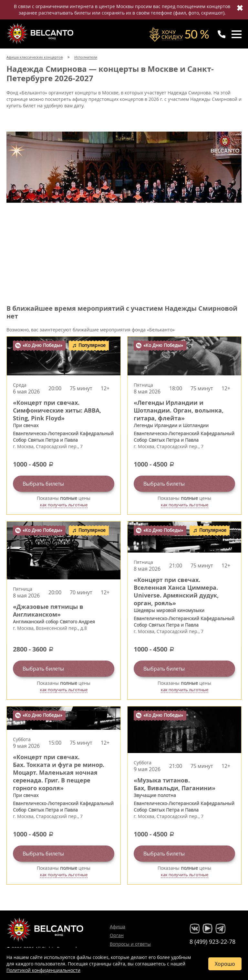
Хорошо (225, 964)
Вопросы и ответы (130, 944)
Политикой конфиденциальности (43, 970)
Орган (117, 935)
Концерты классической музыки (41, 34)
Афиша (118, 926)
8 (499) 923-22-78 (212, 942)
